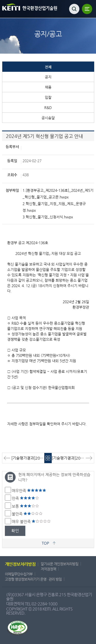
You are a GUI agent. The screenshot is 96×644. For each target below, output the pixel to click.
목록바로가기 (48, 458)
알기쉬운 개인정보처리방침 (60, 564)
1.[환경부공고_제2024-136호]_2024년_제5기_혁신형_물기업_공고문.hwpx (58, 194)
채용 (48, 87)
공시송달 (48, 118)
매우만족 (29, 491)
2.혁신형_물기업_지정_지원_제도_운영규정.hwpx (54, 207)
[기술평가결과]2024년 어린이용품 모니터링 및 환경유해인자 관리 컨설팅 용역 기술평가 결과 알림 (73, 458)
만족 (25, 498)
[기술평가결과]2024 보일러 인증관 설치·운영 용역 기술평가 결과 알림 (28, 458)
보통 (25, 506)
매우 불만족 (31, 522)
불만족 (27, 514)
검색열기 (74, 9)
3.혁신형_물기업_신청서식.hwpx (48, 217)
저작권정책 (48, 569)
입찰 (48, 97)
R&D (48, 108)
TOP (45, 543)
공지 (48, 77)
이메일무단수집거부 (19, 574)
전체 (48, 67)
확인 (15, 531)
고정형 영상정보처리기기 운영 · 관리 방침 (33, 579)
